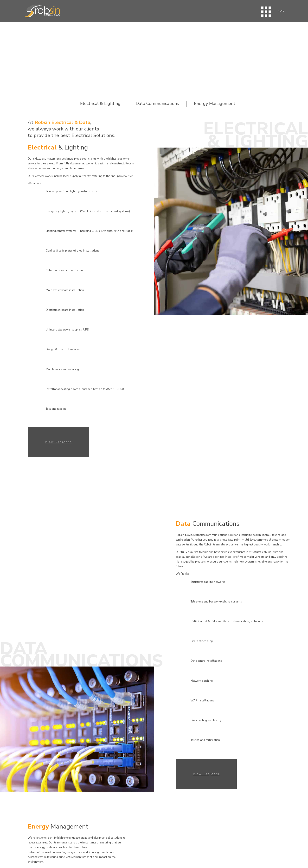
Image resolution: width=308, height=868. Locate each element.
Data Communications (157, 104)
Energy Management (215, 104)
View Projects (58, 442)
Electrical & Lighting (100, 104)
